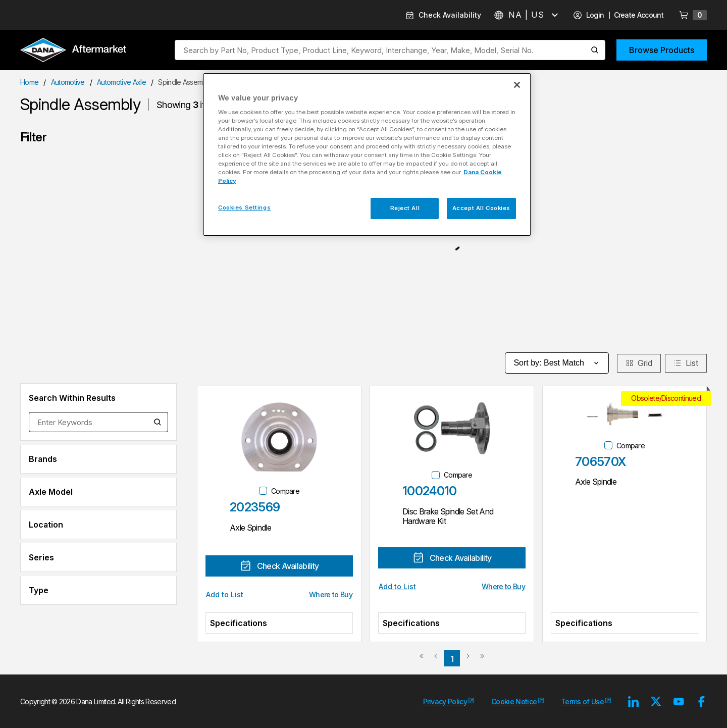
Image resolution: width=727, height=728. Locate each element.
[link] (422, 660)
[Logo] (73, 51)
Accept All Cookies (481, 208)
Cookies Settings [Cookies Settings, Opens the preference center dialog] (244, 207)
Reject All (405, 208)
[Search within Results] (158, 422)
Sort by (557, 363)
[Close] (517, 85)
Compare (285, 491)
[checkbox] (263, 491)
